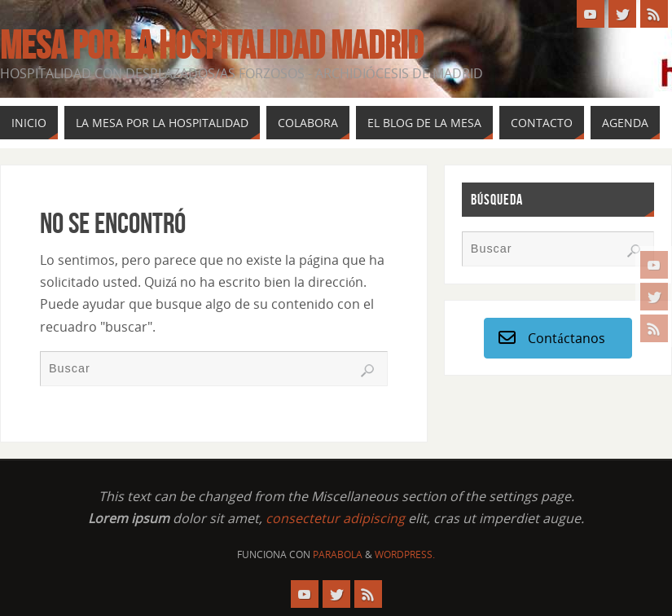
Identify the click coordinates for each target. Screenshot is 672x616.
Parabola (338, 554)
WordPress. (405, 554)
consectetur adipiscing (335, 518)
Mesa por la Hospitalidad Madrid (212, 46)
